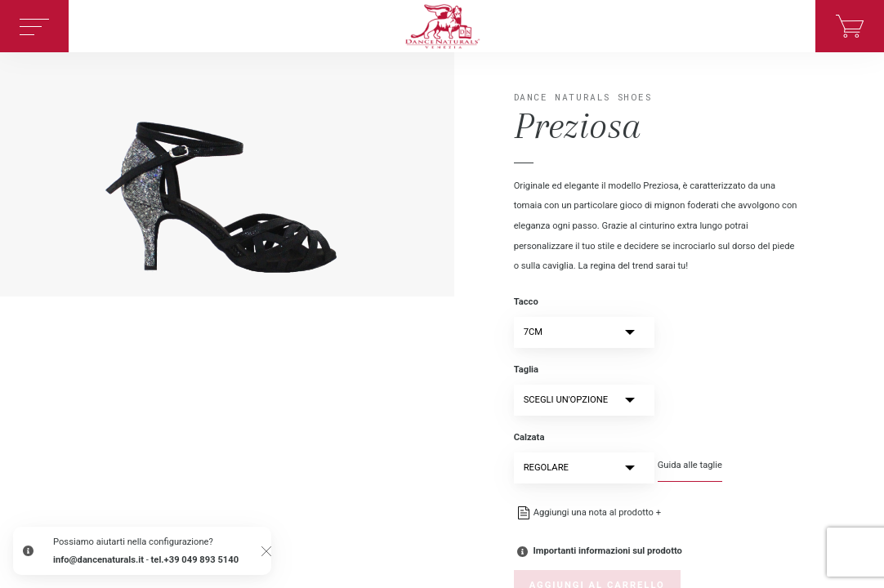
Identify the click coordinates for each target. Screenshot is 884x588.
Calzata (529, 437)
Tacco (526, 302)
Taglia (526, 370)
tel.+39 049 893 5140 (195, 560)
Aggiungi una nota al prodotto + (597, 512)
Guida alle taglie (690, 465)
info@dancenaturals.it (98, 560)
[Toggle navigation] (34, 26)
